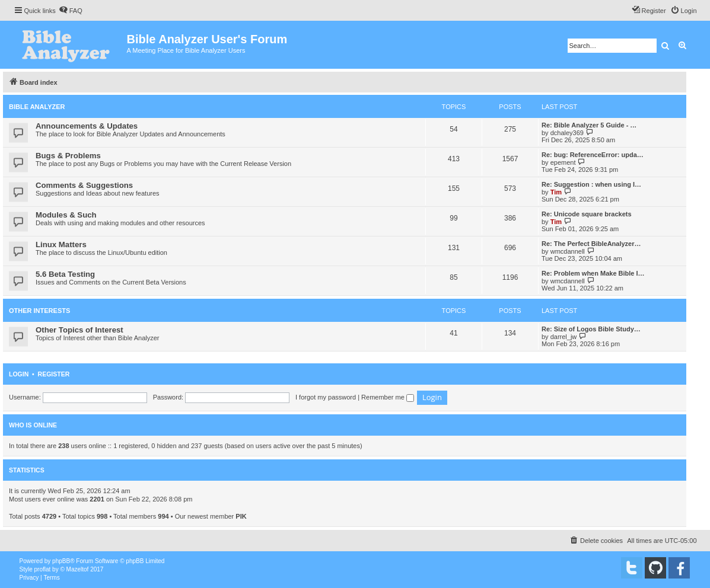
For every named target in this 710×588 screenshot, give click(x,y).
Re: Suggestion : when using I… (591, 184)
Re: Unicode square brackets (587, 214)
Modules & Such (66, 215)
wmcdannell (568, 251)
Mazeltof (78, 569)
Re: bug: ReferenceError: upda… (593, 155)
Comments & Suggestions (84, 185)
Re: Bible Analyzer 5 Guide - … (589, 125)
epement (563, 162)
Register (54, 374)
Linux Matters (61, 245)
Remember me (388, 397)
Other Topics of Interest (79, 330)
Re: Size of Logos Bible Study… (591, 329)
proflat (43, 569)
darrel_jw (564, 337)
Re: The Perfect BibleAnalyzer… (591, 244)
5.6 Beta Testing (65, 274)
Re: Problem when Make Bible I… (593, 273)
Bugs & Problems (68, 156)
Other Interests (39, 311)
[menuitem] (71, 11)
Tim (556, 192)
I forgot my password (326, 397)
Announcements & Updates (87, 126)
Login (19, 374)
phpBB (61, 561)
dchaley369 (567, 133)
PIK (241, 516)
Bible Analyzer (37, 107)
